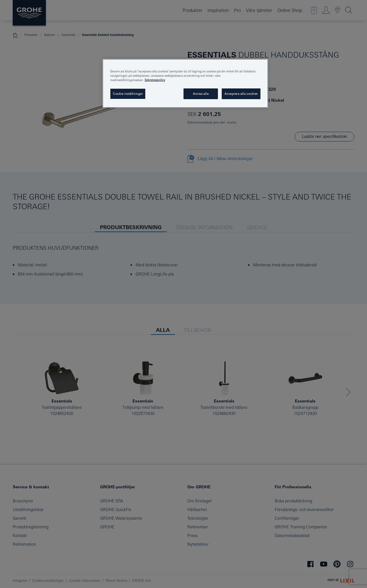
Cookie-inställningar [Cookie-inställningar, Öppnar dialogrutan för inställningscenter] (128, 94)
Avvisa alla (201, 94)
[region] (185, 83)
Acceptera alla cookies (241, 94)
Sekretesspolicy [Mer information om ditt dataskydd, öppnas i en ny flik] (155, 80)
